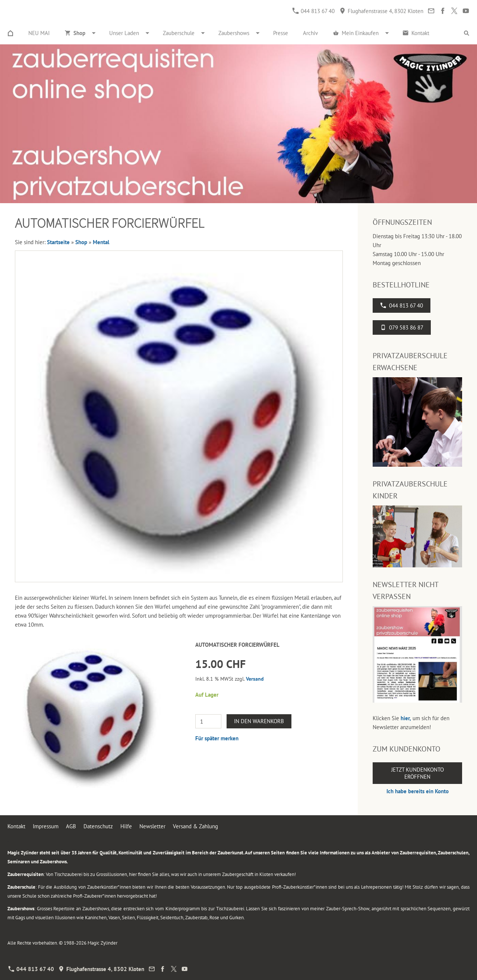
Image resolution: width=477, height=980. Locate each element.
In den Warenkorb (259, 721)
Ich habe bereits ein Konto (418, 791)
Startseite (58, 242)
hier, (406, 718)
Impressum (46, 826)
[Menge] (208, 721)
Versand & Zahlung (195, 826)
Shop (81, 242)
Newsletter (152, 826)
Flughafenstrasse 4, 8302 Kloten (381, 11)
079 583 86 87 (402, 327)
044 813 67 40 (314, 11)
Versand (255, 679)
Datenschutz (98, 826)
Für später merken (217, 738)
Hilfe (126, 826)
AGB (71, 826)
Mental (101, 242)
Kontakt (16, 826)
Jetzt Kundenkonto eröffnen (418, 773)
